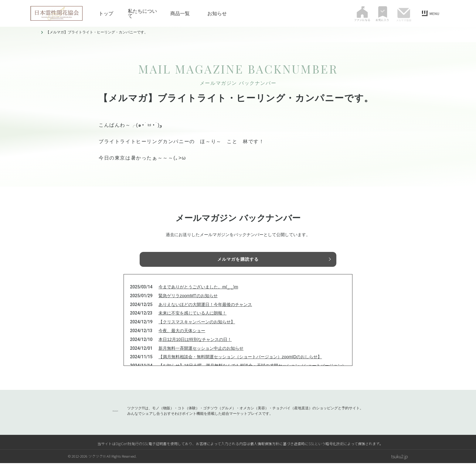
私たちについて (142, 13)
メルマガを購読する (238, 260)
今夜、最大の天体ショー (182, 339)
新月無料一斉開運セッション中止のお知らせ (201, 356)
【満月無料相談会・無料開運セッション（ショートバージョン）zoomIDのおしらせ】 (240, 365)
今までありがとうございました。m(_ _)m (198, 295)
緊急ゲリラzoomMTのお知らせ (188, 304)
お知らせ (217, 13)
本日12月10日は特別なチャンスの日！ (195, 347)
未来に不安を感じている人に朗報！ (192, 321)
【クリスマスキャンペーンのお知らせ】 (197, 330)
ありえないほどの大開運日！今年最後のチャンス (205, 312)
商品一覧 (180, 13)
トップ (106, 13)
